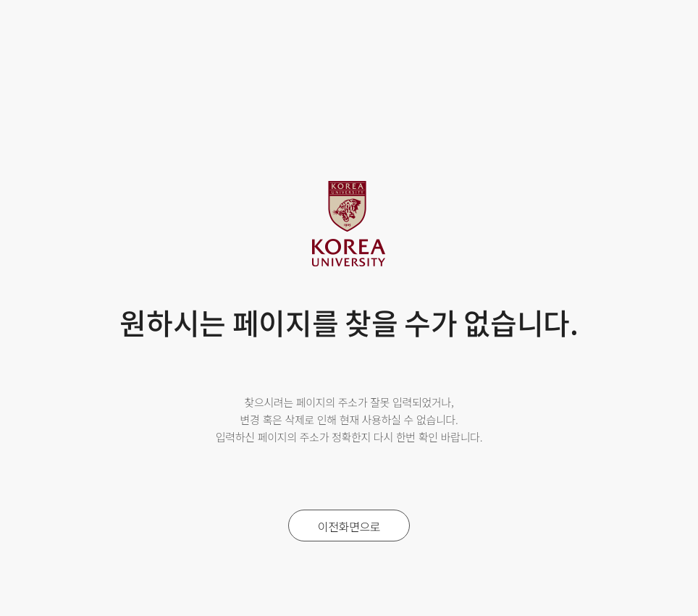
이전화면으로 (349, 526)
